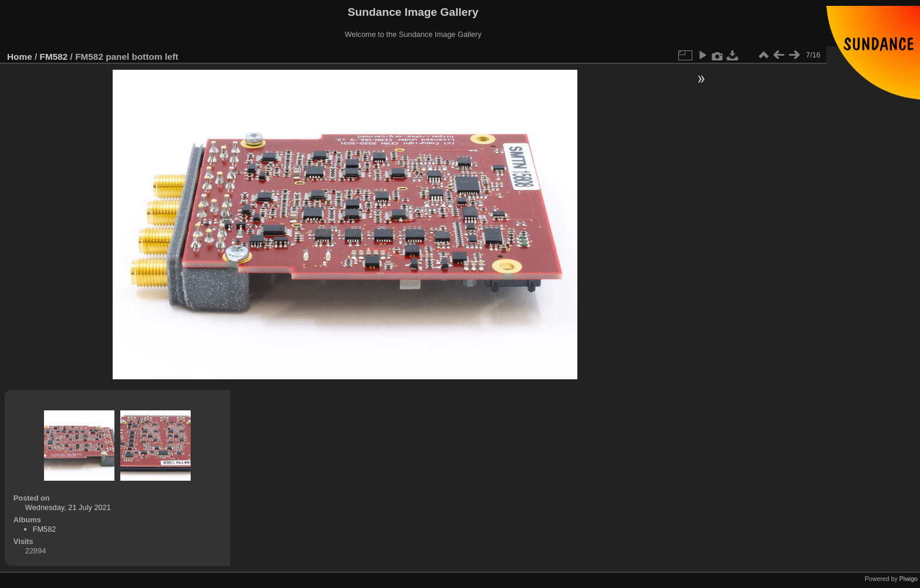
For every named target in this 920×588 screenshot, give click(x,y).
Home (20, 57)
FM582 (54, 57)
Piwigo (909, 579)
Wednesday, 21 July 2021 (68, 507)
